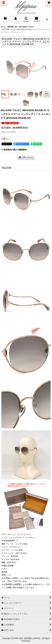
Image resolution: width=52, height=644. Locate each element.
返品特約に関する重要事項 (14, 150)
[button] (4, 4)
